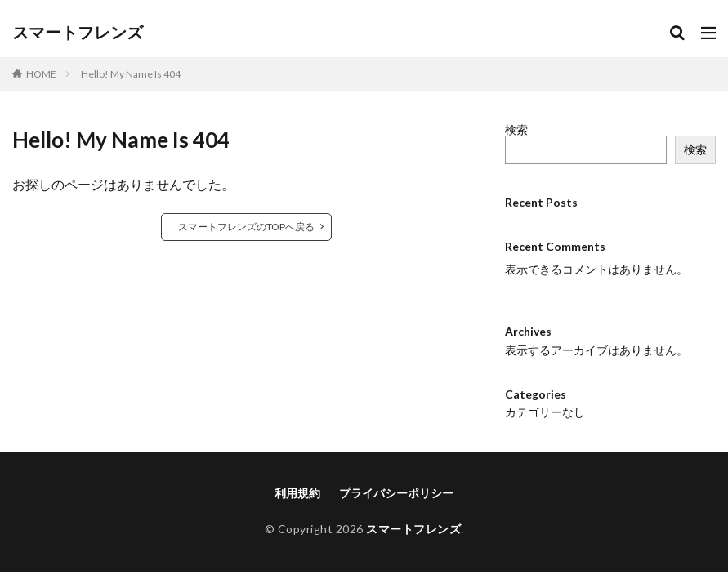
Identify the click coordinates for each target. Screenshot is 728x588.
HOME (41, 74)
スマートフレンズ (78, 33)
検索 (516, 129)
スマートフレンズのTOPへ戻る (246, 227)
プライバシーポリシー (396, 479)
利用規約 (297, 479)
